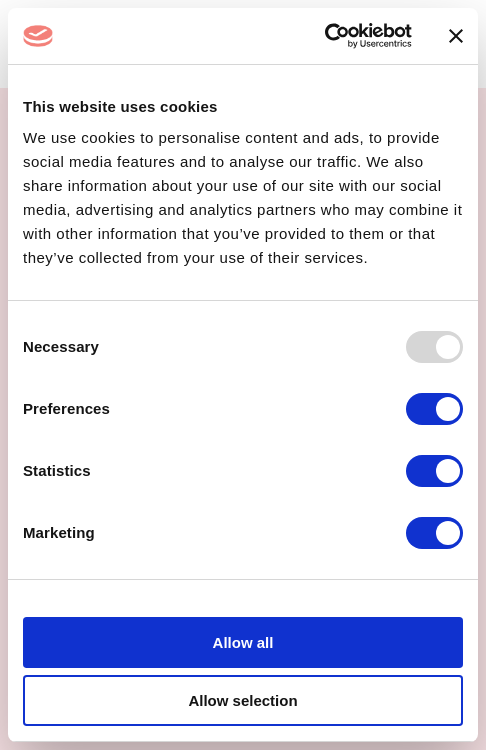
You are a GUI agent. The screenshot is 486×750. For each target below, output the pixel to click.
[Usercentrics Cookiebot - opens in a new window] (324, 36)
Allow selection (242, 700)
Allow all (243, 642)
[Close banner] (456, 36)
